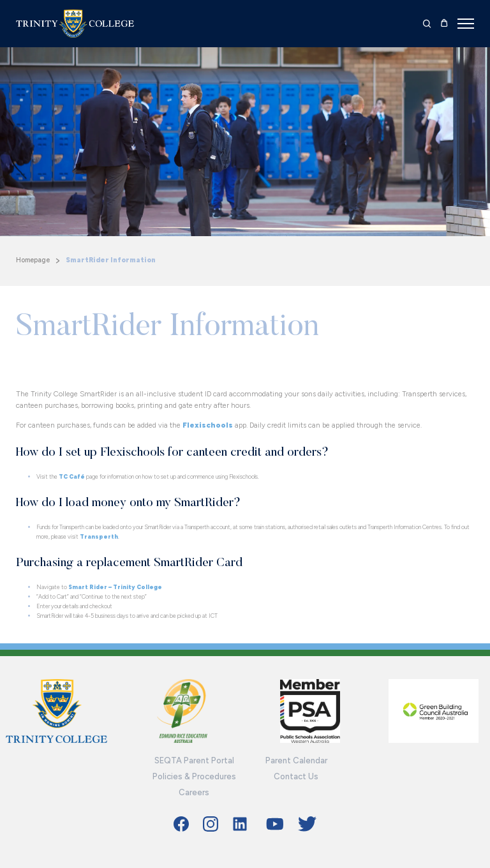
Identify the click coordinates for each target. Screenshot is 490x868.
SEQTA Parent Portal (194, 760)
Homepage (33, 260)
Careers (194, 792)
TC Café (72, 476)
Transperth (99, 536)
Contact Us (296, 776)
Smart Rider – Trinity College (115, 587)
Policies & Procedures (194, 776)
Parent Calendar (296, 760)
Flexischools (208, 425)
